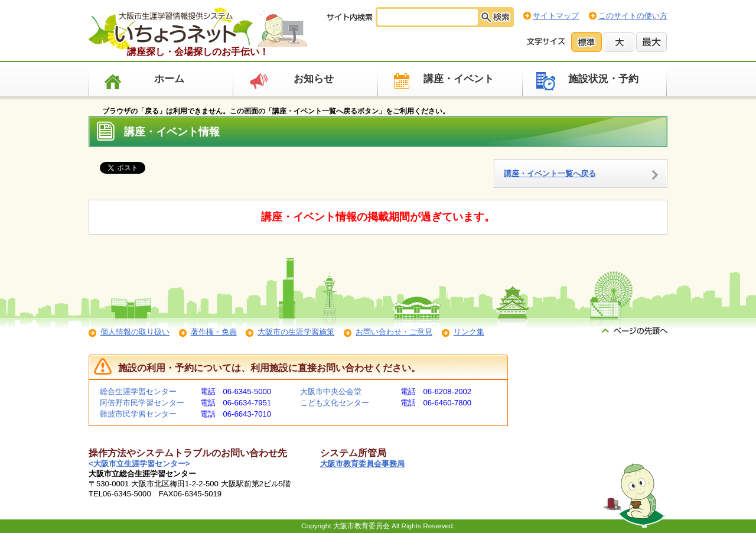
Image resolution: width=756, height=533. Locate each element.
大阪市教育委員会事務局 (362, 464)
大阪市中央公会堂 (331, 391)
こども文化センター (335, 403)
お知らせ (314, 79)
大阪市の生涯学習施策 (296, 332)
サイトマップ (556, 16)
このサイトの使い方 (633, 16)
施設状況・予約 (603, 79)
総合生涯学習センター (138, 391)
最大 (651, 42)
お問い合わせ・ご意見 (394, 332)
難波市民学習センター (138, 414)
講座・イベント (459, 79)
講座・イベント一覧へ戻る (550, 173)
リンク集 (469, 332)
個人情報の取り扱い (135, 332)
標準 (586, 42)
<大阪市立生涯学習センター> (139, 464)
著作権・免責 (214, 332)
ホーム (169, 79)
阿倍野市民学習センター (142, 403)
